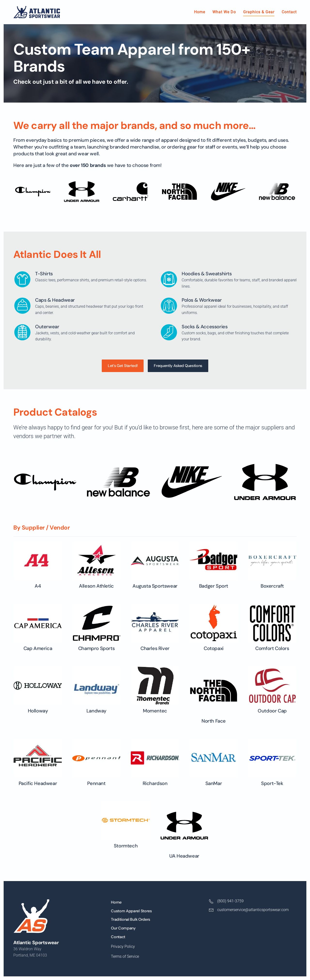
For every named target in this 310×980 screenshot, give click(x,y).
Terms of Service (125, 956)
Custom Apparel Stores (131, 911)
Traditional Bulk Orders (131, 919)
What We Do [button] (224, 12)
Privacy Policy (123, 946)
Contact (289, 12)
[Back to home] (37, 12)
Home (200, 12)
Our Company (123, 928)
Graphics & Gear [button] (259, 12)
